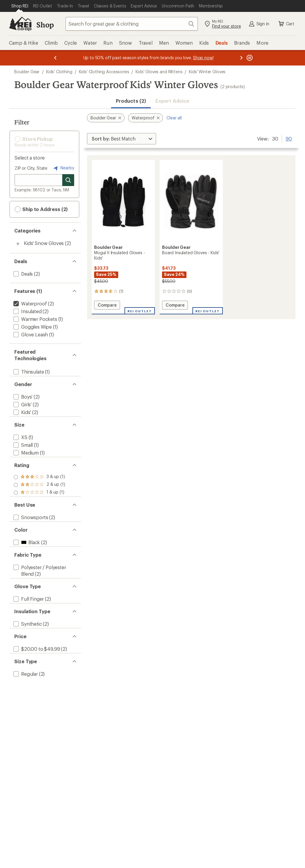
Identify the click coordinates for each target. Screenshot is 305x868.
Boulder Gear (27, 72)
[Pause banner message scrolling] (249, 58)
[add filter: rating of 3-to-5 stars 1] (39, 491)
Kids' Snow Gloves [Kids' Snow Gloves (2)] (44, 243)
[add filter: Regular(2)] (25, 721)
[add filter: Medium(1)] (25, 462)
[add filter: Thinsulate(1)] (28, 372)
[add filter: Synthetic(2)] (27, 662)
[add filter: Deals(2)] (22, 274)
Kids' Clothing (59, 72)
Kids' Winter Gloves (207, 72)
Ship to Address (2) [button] (41, 209)
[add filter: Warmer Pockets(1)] (35, 319)
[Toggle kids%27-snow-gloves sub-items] (18, 244)
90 (289, 138)
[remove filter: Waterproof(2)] (29, 303)
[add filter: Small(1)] (22, 454)
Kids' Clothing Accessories (104, 72)
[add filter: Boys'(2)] (22, 401)
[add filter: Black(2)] (26, 566)
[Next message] (241, 58)
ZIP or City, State (31, 168)
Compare (107, 306)
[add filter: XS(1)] (20, 447)
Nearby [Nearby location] (63, 168)
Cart (286, 24)
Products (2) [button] (131, 101)
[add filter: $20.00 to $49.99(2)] (36, 692)
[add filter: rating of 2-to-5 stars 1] (39, 499)
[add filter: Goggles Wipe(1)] (32, 327)
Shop (45, 25)
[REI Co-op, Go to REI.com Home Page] (20, 24)
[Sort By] (122, 139)
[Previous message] (55, 58)
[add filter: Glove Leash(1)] (30, 334)
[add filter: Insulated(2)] (27, 311)
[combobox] (132, 24)
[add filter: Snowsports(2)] (30, 536)
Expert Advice (172, 101)
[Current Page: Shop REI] (20, 6)
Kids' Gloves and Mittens (159, 72)
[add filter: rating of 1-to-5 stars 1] (39, 507)
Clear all (174, 118)
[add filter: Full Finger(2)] (28, 632)
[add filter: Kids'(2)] (22, 417)
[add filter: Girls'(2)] (22, 409)
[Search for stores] (68, 180)
